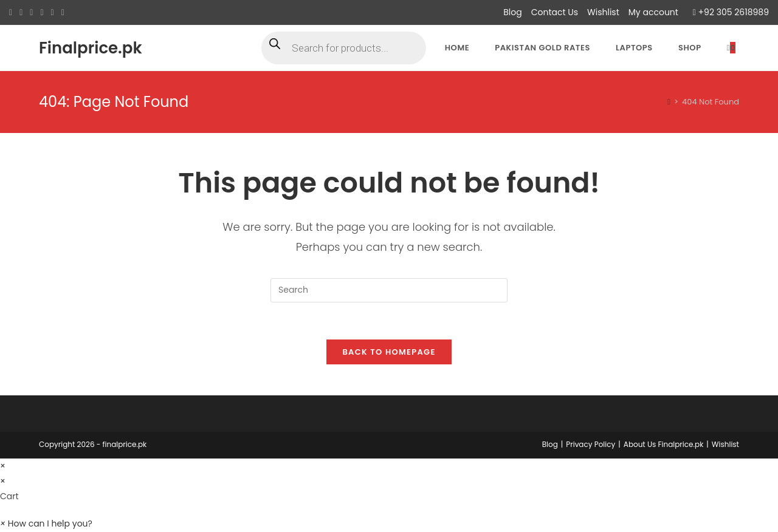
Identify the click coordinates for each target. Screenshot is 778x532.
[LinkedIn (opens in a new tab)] (53, 13)
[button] (46, 524)
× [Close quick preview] (3, 466)
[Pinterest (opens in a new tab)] (31, 13)
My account (653, 12)
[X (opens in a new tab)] (12, 13)
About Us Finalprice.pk (664, 444)
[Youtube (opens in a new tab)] (63, 13)
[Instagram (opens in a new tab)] (42, 13)
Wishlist (603, 12)
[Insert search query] (389, 290)
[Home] (669, 102)
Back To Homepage (389, 352)
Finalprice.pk (91, 48)
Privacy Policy (590, 444)
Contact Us (555, 12)
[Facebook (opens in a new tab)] (21, 13)
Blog (512, 12)
